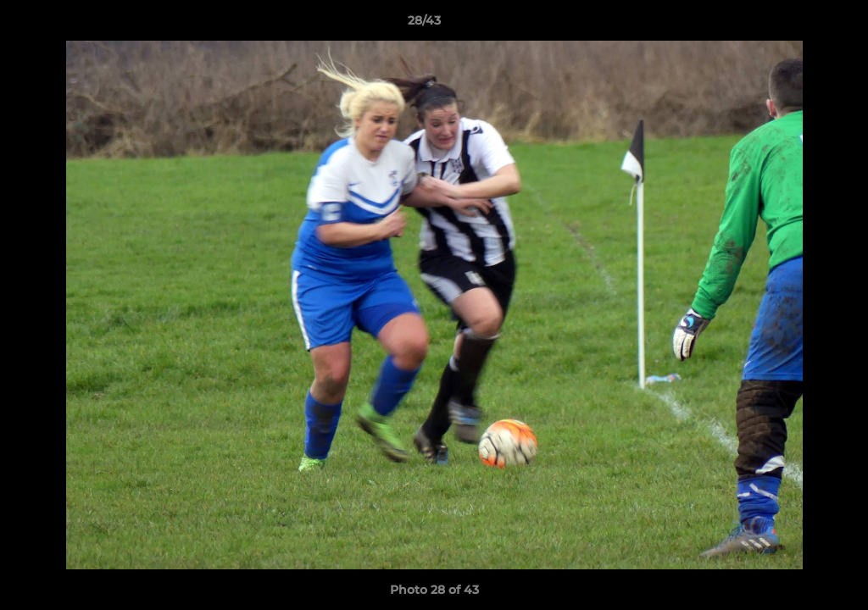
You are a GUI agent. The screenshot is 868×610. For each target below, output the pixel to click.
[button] (797, 25)
